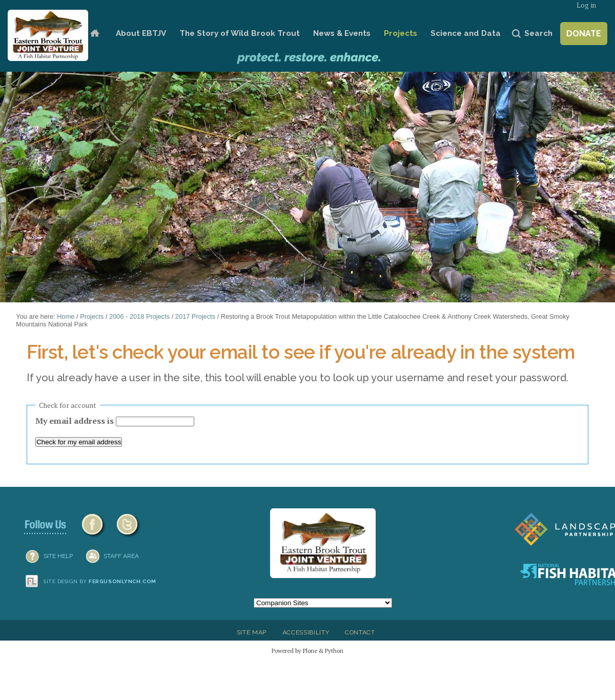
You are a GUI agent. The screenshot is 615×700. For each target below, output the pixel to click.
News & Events (342, 33)
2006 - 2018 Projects (139, 316)
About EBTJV (141, 33)
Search (538, 33)
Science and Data (466, 33)
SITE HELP (58, 556)
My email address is (76, 421)
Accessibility (306, 632)
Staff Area (121, 556)
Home (95, 34)
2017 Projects (195, 316)
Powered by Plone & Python (307, 651)
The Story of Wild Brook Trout (240, 33)
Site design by (100, 581)
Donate (584, 34)
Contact (360, 632)
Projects (401, 33)
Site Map (252, 632)
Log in (586, 5)
